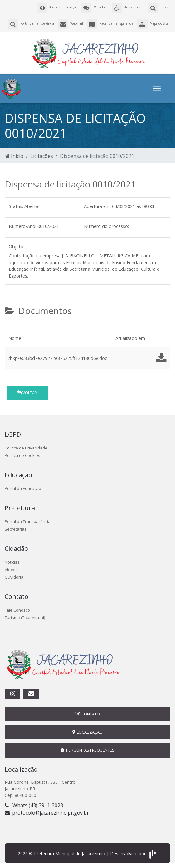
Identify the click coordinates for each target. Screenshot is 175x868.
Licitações (42, 156)
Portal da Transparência (28, 521)
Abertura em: (97, 206)
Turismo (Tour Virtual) (25, 618)
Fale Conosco (17, 610)
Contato (87, 714)
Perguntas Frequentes (87, 750)
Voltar (27, 393)
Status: (16, 206)
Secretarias (16, 529)
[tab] (10, 327)
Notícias (12, 562)
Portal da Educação (23, 488)
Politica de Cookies (22, 455)
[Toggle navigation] (157, 89)
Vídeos (11, 570)
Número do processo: (106, 226)
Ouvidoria (14, 577)
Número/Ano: (22, 226)
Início (14, 156)
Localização (87, 732)
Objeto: (17, 247)
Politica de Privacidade (26, 448)
